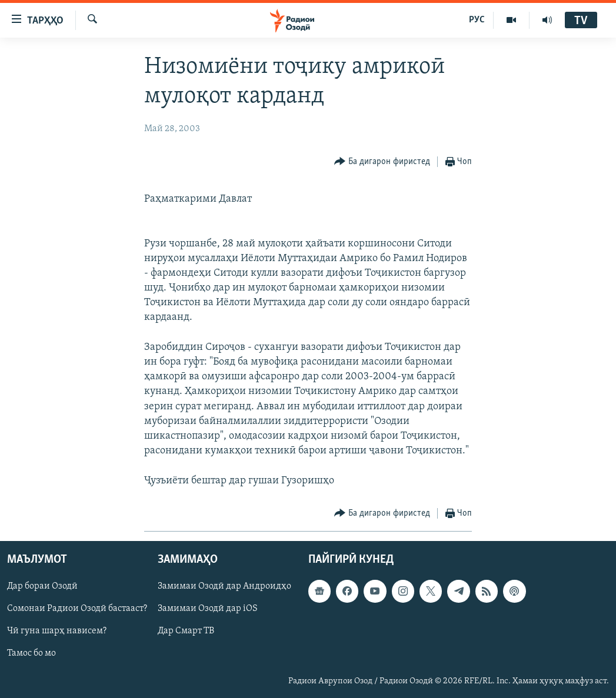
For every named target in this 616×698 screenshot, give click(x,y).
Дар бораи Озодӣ (42, 586)
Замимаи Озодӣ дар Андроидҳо (224, 586)
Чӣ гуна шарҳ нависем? (57, 631)
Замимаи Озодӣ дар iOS (208, 609)
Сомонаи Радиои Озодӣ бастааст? (77, 609)
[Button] (382, 162)
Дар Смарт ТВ (186, 631)
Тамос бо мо (31, 653)
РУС (477, 20)
